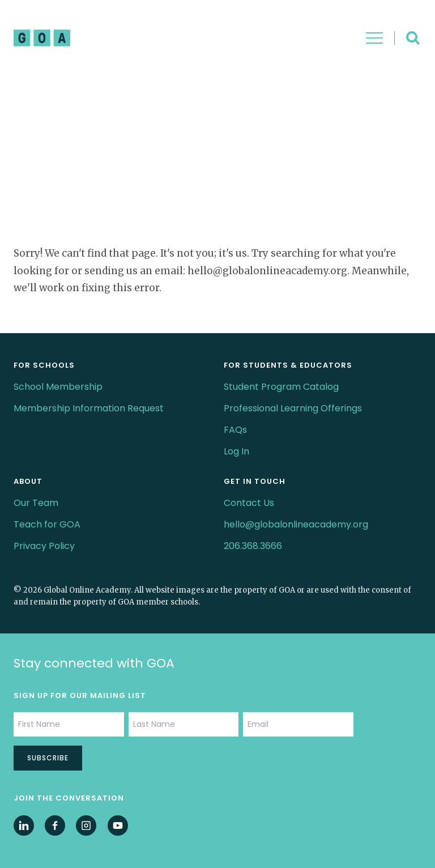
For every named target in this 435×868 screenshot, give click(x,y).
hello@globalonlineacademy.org (296, 524)
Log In (236, 451)
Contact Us (249, 503)
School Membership (58, 387)
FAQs (235, 430)
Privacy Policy (44, 546)
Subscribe (48, 758)
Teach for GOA (47, 524)
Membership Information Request (89, 408)
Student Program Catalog (281, 387)
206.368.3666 (253, 546)
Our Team (36, 503)
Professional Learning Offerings (293, 408)
